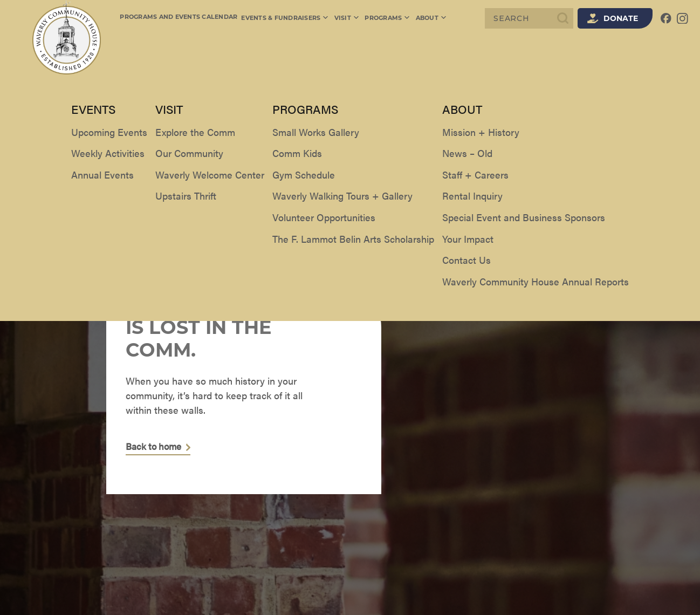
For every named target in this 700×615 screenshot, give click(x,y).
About (428, 18)
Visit (346, 18)
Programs (385, 18)
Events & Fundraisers (285, 18)
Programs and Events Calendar (179, 18)
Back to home (156, 447)
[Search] (529, 18)
